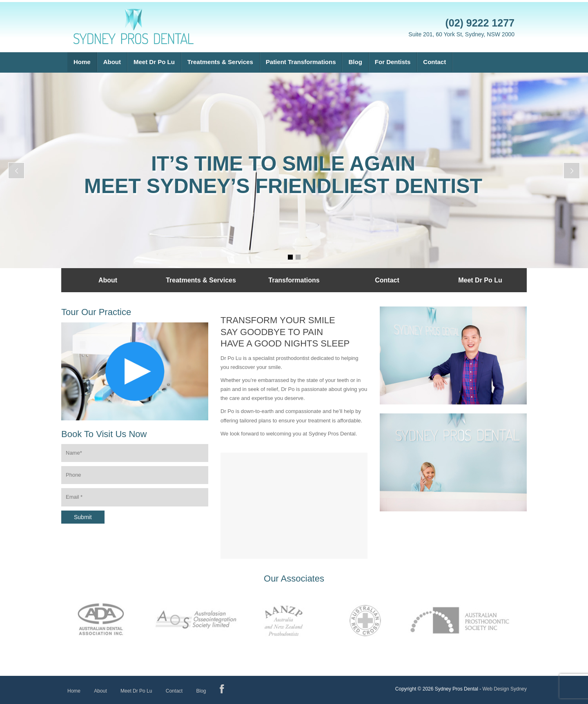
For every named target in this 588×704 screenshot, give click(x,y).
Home (82, 62)
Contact (434, 62)
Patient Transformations (301, 62)
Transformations (294, 280)
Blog (355, 62)
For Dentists (393, 62)
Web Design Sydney (504, 689)
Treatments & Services (220, 62)
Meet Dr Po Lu (154, 62)
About (112, 62)
